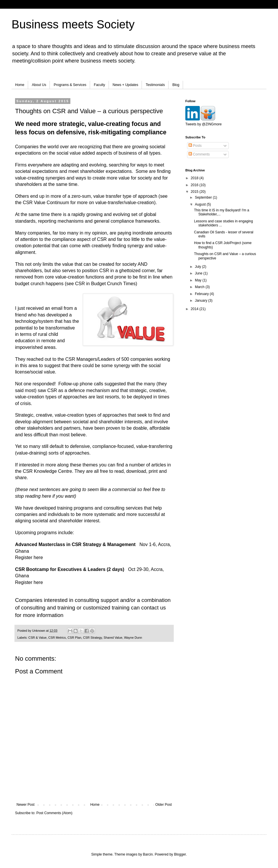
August (201, 204)
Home (20, 85)
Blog (176, 85)
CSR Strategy (93, 638)
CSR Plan (74, 638)
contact (150, 608)
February (202, 294)
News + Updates (125, 85)
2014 (195, 309)
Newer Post (25, 805)
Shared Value (113, 638)
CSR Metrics (57, 638)
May (199, 280)
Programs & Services (70, 85)
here (38, 557)
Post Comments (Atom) (54, 813)
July (199, 267)
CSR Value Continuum (46, 203)
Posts (195, 146)
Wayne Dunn (133, 638)
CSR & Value (38, 638)
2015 (195, 192)
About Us (39, 85)
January (202, 301)
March (200, 287)
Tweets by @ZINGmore (204, 124)
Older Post (163, 805)
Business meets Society (73, 24)
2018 (195, 178)
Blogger (180, 854)
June (199, 273)
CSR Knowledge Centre (47, 471)
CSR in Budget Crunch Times (105, 284)
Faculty (99, 85)
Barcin (148, 854)
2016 (195, 185)
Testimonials (155, 85)
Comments (199, 154)
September (204, 197)
